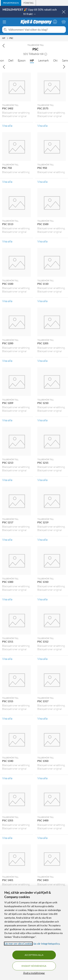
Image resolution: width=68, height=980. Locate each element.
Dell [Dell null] (11, 60)
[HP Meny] (8, 38)
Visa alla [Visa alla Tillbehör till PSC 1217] (7, 540)
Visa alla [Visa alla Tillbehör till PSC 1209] (7, 420)
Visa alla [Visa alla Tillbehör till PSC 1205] (42, 361)
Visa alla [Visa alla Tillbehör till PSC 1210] (42, 420)
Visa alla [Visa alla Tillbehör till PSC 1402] (7, 126)
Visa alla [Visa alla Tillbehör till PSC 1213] (7, 480)
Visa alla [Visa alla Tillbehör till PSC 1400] (42, 838)
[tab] (11, 3)
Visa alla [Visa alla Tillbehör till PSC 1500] (42, 241)
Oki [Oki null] (55, 60)
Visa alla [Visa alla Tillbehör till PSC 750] (7, 182)
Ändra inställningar (34, 973)
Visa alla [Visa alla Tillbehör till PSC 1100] (7, 301)
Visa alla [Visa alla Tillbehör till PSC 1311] (7, 659)
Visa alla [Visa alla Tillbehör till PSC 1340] (7, 778)
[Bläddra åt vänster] (4, 67)
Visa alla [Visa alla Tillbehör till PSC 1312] (42, 659)
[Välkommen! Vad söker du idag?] (36, 30)
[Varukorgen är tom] (64, 22)
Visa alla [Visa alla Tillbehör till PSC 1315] (7, 718)
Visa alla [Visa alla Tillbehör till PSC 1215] (42, 480)
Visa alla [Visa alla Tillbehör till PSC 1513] (7, 241)
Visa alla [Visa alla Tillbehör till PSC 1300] (7, 599)
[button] (46, 54)
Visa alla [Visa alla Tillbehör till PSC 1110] (42, 301)
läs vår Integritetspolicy (46, 944)
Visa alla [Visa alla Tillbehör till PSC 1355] (7, 838)
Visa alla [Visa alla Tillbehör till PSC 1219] (42, 540)
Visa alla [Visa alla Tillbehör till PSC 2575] (42, 126)
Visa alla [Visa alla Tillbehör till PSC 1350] (42, 778)
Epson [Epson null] (22, 60)
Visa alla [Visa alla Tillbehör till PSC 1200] (7, 361)
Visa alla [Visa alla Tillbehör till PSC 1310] (42, 599)
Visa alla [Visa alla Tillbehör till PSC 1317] (42, 718)
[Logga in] (55, 22)
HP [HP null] (32, 60)
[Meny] (4, 22)
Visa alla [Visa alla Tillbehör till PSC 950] (42, 182)
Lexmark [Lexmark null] (44, 60)
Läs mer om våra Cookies (18, 944)
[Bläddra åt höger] (64, 67)
